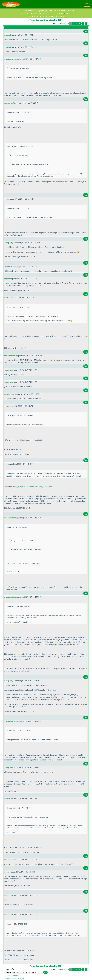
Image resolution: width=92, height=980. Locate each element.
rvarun (7, 199)
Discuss (71, 11)
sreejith (7, 872)
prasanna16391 (10, 59)
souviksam (9, 860)
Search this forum (12, 976)
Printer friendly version (14, 979)
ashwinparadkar (11, 356)
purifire (7, 298)
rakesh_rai (9, 798)
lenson (7, 464)
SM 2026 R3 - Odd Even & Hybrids (31, 11)
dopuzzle (8, 35)
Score (64, 11)
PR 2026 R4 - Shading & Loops (32, 13)
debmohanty (9, 103)
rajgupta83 (9, 370)
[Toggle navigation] (87, 4)
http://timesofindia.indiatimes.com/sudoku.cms (33, 487)
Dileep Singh (9, 243)
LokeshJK (8, 267)
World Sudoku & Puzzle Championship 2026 (46, 16)
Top (86, 31)
